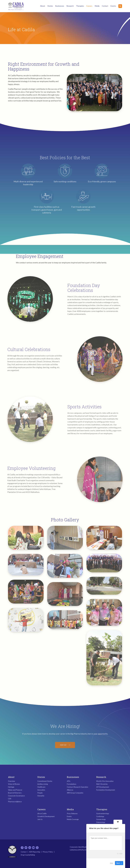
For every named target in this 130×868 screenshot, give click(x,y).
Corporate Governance (16, 796)
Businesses (60, 6)
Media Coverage (73, 819)
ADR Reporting (35, 852)
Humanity (41, 796)
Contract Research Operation (78, 787)
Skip (111, 863)
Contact (105, 6)
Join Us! (63, 743)
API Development (103, 787)
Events (113, 6)
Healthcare (41, 787)
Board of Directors (15, 793)
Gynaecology (101, 819)
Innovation (41, 790)
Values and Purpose (15, 790)
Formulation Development (106, 790)
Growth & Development (46, 816)
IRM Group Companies (75, 793)
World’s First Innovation (105, 781)
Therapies (80, 6)
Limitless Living (43, 784)
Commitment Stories (45, 781)
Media (97, 6)
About (43, 6)
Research (70, 6)
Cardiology (100, 816)
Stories (50, 6)
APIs (69, 781)
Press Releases (72, 813)
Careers (89, 6)
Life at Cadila (42, 813)
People (40, 793)
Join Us (40, 819)
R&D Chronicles (102, 784)
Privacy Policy (48, 852)
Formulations (72, 784)
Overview (11, 781)
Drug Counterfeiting (28, 855)
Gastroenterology (103, 813)
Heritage (11, 787)
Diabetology (101, 822)
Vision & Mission (14, 784)
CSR (10, 799)
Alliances (70, 790)
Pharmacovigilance (15, 802)
